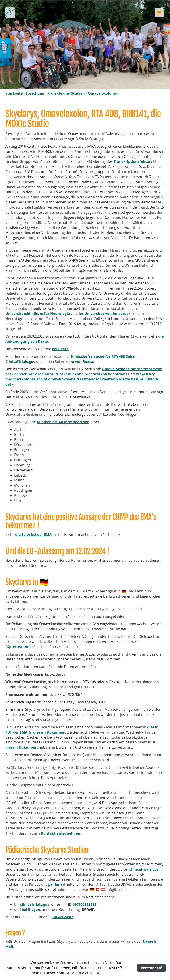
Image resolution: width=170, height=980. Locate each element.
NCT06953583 (85, 904)
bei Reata (60, 349)
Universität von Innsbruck (107, 314)
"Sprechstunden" (20, 647)
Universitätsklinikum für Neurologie (38, 314)
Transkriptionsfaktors (133, 161)
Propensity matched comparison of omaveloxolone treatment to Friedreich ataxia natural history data (82, 379)
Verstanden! (152, 968)
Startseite (14, 93)
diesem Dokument (49, 732)
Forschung (35, 93)
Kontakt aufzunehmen (61, 833)
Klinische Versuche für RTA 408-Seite (103, 356)
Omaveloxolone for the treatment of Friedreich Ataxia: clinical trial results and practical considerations (84, 371)
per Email (57, 884)
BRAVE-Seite (63, 917)
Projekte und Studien (66, 93)
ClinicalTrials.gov (20, 362)
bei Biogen (31, 910)
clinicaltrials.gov (144, 869)
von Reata (84, 362)
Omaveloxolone (102, 93)
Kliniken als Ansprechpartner (63, 422)
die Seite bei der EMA (33, 535)
